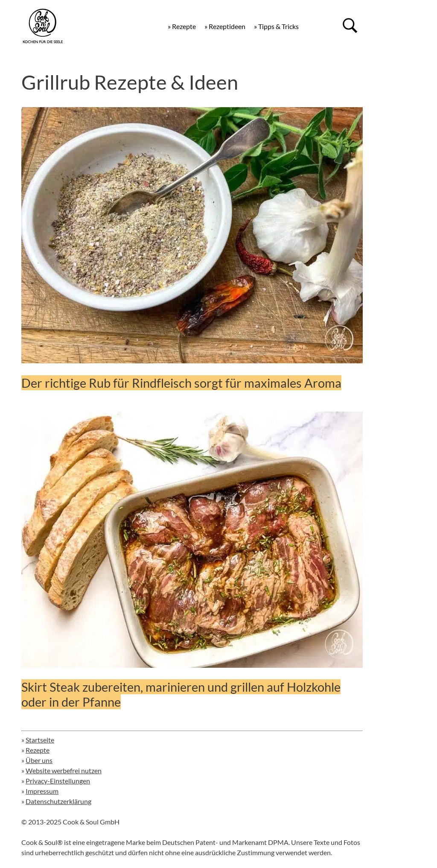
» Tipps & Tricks (276, 26)
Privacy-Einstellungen (58, 781)
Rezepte (38, 750)
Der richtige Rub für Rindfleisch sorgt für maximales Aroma (181, 383)
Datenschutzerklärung (58, 801)
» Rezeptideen (225, 26)
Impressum (42, 791)
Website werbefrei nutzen (64, 770)
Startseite (40, 740)
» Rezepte (182, 26)
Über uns (39, 760)
